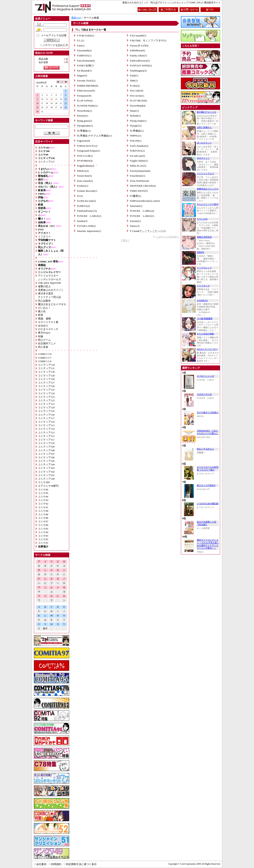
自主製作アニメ (47, 343)
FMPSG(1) (136, 136)
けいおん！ (44, 308)
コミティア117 (46, 418)
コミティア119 (46, 411)
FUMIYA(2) (83, 206)
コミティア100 (46, 479)
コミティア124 (46, 393)
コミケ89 (43, 514)
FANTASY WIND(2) (141, 66)
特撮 (41, 336)
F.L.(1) (81, 40)
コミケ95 (43, 493)
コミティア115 (46, 425)
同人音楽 (43, 347)
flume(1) (134, 111)
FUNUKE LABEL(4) (142, 211)
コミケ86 (43, 525)
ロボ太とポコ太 (204, 394)
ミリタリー (44, 236)
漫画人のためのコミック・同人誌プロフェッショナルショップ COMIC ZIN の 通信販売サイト (171, 3)
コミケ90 (43, 511)
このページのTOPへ (168, 237)
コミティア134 (46, 365)
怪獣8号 (200, 252)
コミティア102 (46, 472)
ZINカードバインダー (207, 349)
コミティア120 (46, 407)
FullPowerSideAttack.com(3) (145, 201)
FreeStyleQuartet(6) (140, 171)
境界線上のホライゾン (51, 290)
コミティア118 (46, 415)
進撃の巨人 (44, 286)
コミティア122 (46, 400)
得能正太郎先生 (204, 237)
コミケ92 (43, 504)
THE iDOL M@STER (49, 283)
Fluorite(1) (83, 116)
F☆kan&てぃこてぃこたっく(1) (148, 231)
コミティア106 (46, 457)
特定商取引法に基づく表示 (81, 864)
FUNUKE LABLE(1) (142, 216)
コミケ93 (43, 500)
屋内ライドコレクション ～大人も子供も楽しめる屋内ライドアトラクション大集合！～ (208, 544)
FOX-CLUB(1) (85, 156)
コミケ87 (43, 521)
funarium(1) (136, 206)
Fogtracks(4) (83, 141)
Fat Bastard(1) (84, 71)
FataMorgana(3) (138, 71)
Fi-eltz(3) (135, 86)
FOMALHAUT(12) (87, 146)
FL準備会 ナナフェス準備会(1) (94, 136)
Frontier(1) (83, 186)
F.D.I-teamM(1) (138, 36)
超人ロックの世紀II (206, 485)
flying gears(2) (85, 121)
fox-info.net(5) (137, 156)
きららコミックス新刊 (208, 204)
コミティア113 (46, 433)
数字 (45, 629)
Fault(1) (134, 75)
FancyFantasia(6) (86, 61)
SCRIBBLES (202, 301)
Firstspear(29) (84, 96)
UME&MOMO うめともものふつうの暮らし (208, 432)
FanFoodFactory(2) (140, 61)
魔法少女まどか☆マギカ (52, 304)
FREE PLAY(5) (138, 166)
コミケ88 (43, 518)
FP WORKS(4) (85, 161)
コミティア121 (46, 404)
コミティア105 (46, 461)
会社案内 (41, 864)
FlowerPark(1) (84, 111)
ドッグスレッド (204, 268)
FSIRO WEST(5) (139, 191)
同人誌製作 (44, 301)
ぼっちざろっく (204, 143)
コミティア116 (46, 422)
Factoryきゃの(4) (139, 46)
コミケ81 (43, 543)
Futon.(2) (135, 226)
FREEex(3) (83, 171)
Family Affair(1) (138, 56)
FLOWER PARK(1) (87, 106)
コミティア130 (46, 372)
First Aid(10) (137, 91)
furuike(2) (82, 221)
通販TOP (76, 18)
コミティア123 (46, 397)
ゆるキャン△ (203, 158)
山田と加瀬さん (204, 127)
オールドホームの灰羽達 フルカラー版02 (208, 469)
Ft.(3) (80, 196)
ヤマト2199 (202, 219)
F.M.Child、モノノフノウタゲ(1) (148, 40)
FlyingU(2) (136, 126)
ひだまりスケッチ (48, 329)
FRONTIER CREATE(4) (143, 186)
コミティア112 (46, 436)
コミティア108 (46, 450)
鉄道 (41, 315)
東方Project (44, 333)
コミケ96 (43, 490)
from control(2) (85, 181)
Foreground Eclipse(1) (88, 151)
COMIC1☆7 (45, 358)
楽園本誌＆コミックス (208, 189)
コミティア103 (46, 468)
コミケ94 (43, 497)
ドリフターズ (203, 286)
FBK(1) (134, 81)
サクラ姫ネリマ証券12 (208, 413)
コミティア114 (46, 429)
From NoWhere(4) (139, 181)
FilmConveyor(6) (86, 91)
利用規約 (56, 864)
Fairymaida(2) (84, 50)
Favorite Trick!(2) (86, 81)
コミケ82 (43, 539)
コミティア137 (46, 162)
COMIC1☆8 (45, 354)
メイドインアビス (205, 174)
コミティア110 (46, 443)
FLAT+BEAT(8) (138, 101)
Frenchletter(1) (138, 176)
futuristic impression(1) (89, 231)
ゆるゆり (43, 326)
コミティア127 (46, 383)
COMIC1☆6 (45, 361)
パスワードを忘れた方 (55, 45)
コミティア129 (46, 376)
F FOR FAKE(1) (86, 36)
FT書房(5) (135, 196)
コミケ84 (43, 532)
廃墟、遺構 (44, 319)
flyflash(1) (135, 116)
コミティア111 (46, 440)
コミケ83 (43, 536)
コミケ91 (43, 507)
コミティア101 (46, 475)
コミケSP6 (44, 482)
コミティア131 (46, 368)
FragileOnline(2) (86, 166)
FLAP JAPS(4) (85, 101)
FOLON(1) (136, 141)
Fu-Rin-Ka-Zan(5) (86, 201)
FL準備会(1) (84, 131)
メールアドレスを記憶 (54, 35)
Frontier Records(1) (87, 191)
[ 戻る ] (125, 240)
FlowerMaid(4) (138, 106)
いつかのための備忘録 (208, 504)
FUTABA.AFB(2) (86, 226)
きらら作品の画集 (205, 334)
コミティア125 (46, 390)
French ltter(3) (84, 176)
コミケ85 (43, 529)
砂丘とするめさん (205, 449)
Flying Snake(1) (138, 121)
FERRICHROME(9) (88, 86)
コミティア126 (46, 386)
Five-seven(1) (137, 96)
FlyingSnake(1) (85, 126)
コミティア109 (46, 447)
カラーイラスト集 (48, 322)
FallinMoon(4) (137, 50)
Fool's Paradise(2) (139, 146)
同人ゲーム (44, 340)
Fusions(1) (135, 221)
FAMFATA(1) (84, 56)
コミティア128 (46, 379)
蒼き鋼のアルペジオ (206, 112)
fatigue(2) (82, 75)
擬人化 (42, 311)
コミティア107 (46, 454)
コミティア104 (46, 464)
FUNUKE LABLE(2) (89, 216)
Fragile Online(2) (139, 161)
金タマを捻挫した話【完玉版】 (206, 523)
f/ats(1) (81, 46)
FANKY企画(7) (85, 66)
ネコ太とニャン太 (205, 376)
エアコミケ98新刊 (48, 486)
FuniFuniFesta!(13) (87, 211)
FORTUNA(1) (137, 151)
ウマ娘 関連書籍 (205, 319)
